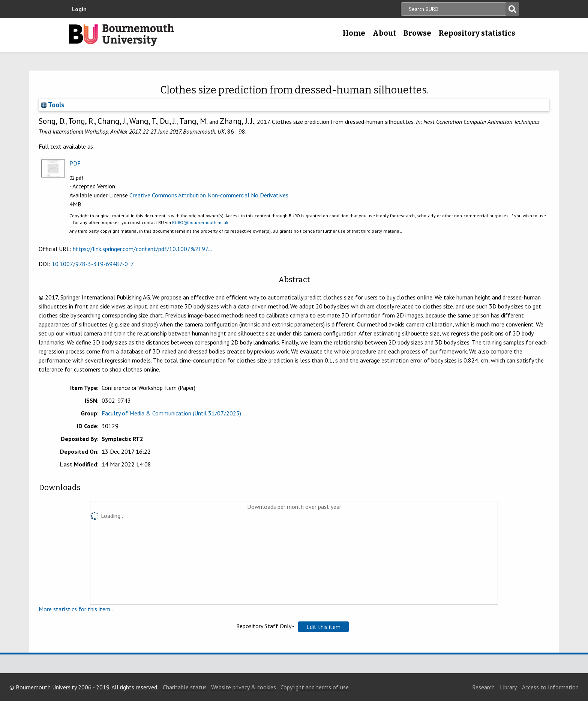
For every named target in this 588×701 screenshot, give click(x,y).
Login (79, 9)
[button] (323, 627)
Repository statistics (477, 33)
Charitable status (185, 687)
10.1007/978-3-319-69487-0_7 (93, 264)
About (384, 33)
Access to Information (550, 687)
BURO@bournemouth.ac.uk (200, 222)
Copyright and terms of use (315, 687)
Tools (53, 105)
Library (508, 687)
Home (354, 33)
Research (483, 687)
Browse (417, 33)
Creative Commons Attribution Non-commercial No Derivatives (209, 195)
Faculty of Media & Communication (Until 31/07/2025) (171, 413)
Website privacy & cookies (244, 687)
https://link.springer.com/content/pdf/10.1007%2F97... (142, 249)
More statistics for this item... (76, 609)
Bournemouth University (121, 35)
